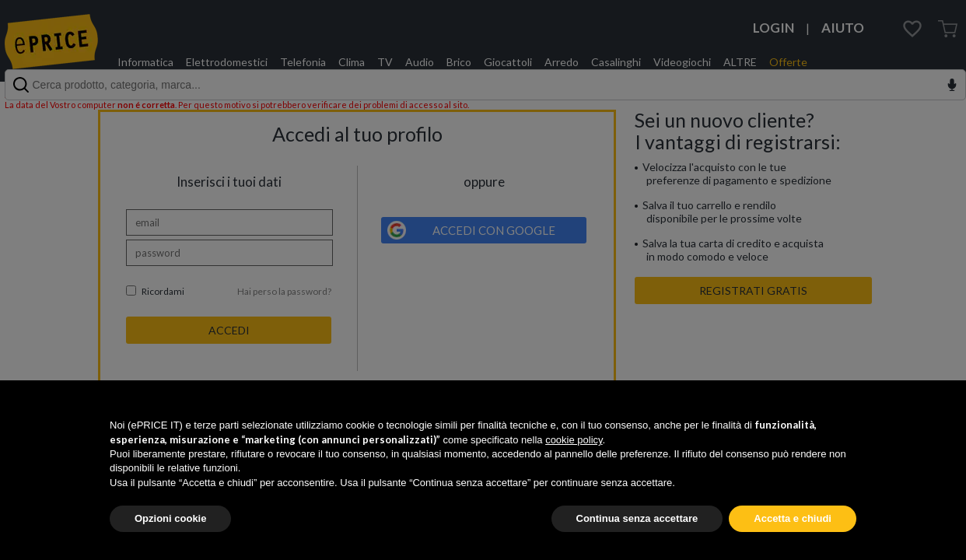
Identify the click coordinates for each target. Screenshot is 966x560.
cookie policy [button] (574, 440)
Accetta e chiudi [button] (793, 518)
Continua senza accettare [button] (637, 518)
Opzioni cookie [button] (170, 518)
